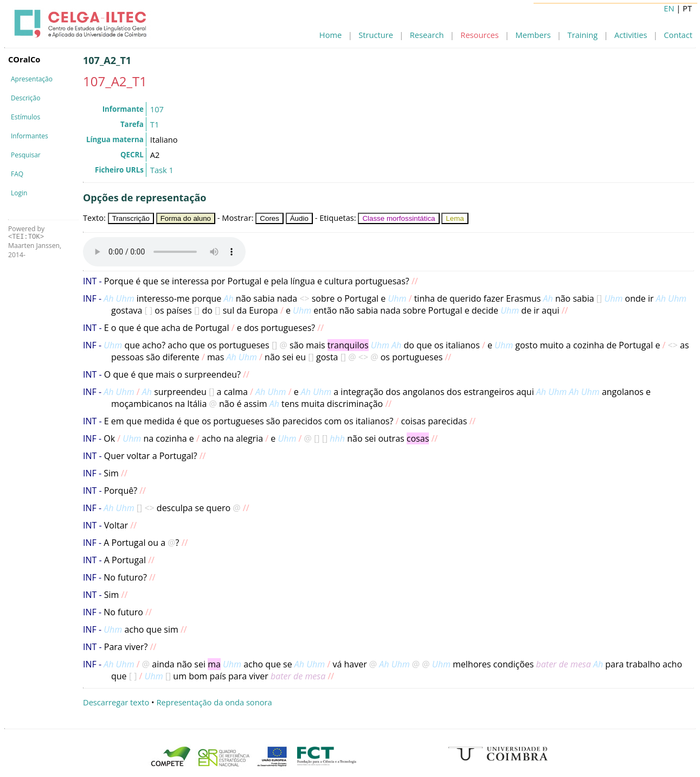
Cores (269, 218)
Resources (479, 35)
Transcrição (131, 218)
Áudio (299, 218)
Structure (376, 35)
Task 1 (162, 170)
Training (583, 35)
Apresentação (32, 79)
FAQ (17, 174)
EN (669, 8)
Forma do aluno (186, 218)
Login (19, 193)
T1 (155, 124)
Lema (455, 218)
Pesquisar (26, 155)
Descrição (25, 98)
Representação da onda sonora (214, 702)
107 (157, 109)
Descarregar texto (116, 702)
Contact (678, 35)
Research (427, 35)
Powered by (26, 233)
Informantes (30, 136)
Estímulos (25, 117)
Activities (631, 35)
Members (533, 35)
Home (330, 35)
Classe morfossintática (399, 218)
